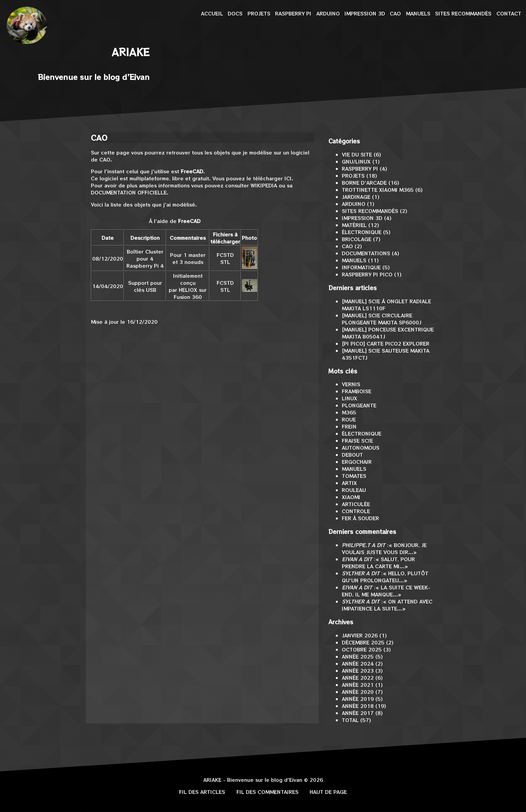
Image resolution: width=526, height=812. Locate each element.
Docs (235, 13)
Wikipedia (264, 185)
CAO (395, 13)
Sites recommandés (463, 13)
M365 (349, 412)
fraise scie (357, 440)
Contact (509, 13)
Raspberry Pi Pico (367, 274)
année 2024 (358, 663)
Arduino (328, 13)
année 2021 (358, 685)
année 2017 (358, 713)
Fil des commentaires (268, 792)
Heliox (188, 290)
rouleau (354, 490)
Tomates (354, 476)
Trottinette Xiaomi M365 (378, 190)
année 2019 (358, 699)
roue (349, 419)
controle (356, 511)
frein (349, 426)
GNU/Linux (356, 161)
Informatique (361, 267)
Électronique (362, 232)
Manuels (418, 13)
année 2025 (358, 656)
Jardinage (356, 197)
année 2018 (358, 706)
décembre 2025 (363, 642)
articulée (356, 504)
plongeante (359, 405)
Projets (259, 13)
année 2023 (358, 670)
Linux (350, 398)
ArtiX (349, 483)
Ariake (131, 52)
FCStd (225, 255)
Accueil (212, 13)
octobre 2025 (362, 649)
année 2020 (358, 692)
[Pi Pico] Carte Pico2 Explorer (386, 343)
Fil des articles (202, 792)
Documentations (366, 253)
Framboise (357, 391)
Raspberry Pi (293, 13)
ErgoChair (357, 462)
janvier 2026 (360, 635)
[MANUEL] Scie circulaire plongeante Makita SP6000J (382, 319)
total (351, 720)
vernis (351, 384)
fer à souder (360, 518)
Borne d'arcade (364, 183)
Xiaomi (351, 497)
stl (225, 262)
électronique (362, 433)
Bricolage (357, 239)
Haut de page (328, 792)
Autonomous (361, 447)
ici (288, 178)
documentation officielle (129, 192)
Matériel (354, 225)
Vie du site (357, 154)
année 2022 (358, 678)
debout (352, 455)
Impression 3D (365, 13)
